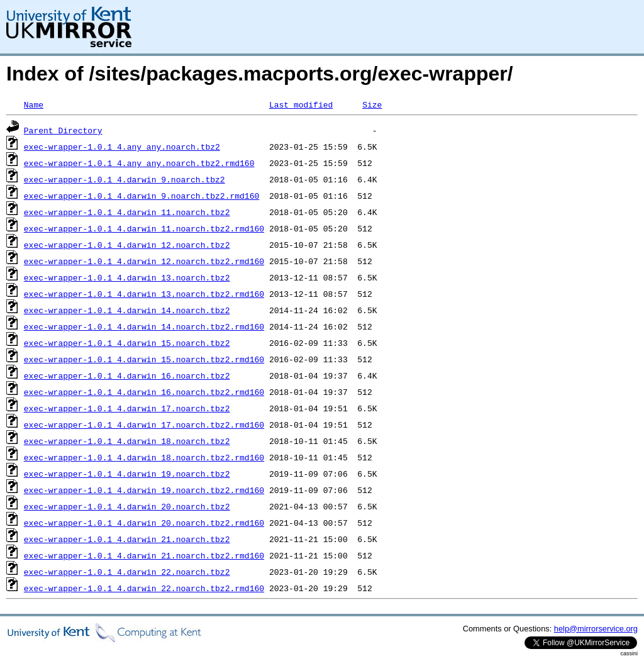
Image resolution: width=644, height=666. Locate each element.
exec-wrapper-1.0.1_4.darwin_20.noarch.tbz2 (127, 506)
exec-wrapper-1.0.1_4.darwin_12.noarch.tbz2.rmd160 (144, 261)
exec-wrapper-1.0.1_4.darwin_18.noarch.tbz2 (127, 441)
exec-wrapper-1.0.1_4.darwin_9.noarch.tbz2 (125, 179)
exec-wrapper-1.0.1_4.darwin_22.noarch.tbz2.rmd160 (144, 588)
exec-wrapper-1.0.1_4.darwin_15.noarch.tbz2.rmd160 (144, 359)
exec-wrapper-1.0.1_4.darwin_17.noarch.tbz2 (127, 408)
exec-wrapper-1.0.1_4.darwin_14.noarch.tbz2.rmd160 (144, 326)
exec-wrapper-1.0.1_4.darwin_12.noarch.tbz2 (127, 245)
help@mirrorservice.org (596, 629)
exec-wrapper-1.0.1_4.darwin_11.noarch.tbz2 (127, 212)
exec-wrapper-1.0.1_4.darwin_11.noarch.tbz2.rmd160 (144, 228)
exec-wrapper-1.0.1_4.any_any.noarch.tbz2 (122, 147)
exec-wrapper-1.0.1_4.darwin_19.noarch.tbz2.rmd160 (144, 490)
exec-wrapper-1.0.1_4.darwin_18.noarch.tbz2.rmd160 (144, 457)
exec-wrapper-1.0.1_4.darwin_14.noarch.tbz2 (127, 310)
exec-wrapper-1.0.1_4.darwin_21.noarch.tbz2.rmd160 (144, 555)
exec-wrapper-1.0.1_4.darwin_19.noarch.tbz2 (127, 474)
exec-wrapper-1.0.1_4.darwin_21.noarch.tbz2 (127, 539)
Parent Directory (63, 130)
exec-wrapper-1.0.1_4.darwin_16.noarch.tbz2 (127, 375)
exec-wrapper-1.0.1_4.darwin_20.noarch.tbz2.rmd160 (144, 523)
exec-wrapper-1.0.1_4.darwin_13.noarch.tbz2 (127, 277)
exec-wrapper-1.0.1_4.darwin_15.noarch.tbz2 (127, 343)
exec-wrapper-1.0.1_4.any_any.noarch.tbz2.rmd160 (139, 163)
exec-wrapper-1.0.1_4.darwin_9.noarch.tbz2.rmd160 (142, 196)
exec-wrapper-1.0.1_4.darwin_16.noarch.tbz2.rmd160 (144, 392)
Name (34, 104)
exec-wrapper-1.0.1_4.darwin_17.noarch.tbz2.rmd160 (144, 425)
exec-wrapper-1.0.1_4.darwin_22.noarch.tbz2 (127, 572)
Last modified (301, 104)
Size (372, 104)
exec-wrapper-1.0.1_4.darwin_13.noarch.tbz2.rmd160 (144, 294)
